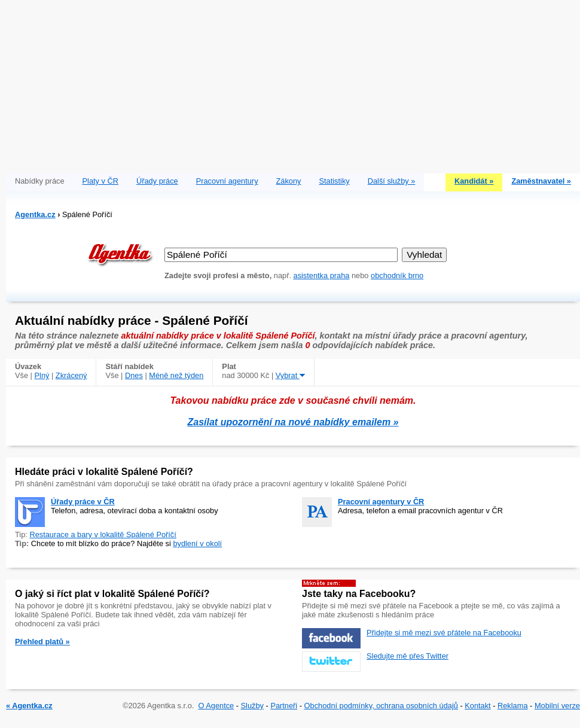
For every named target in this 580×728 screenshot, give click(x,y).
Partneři (284, 706)
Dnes (134, 375)
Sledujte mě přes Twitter (407, 656)
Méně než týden (176, 375)
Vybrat (290, 375)
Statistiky (335, 181)
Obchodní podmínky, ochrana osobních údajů (381, 706)
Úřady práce (157, 181)
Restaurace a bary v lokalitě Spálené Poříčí (103, 534)
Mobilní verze (557, 706)
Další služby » (392, 181)
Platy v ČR (100, 181)
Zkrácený (71, 375)
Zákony (289, 181)
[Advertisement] (293, 84)
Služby (252, 706)
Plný (42, 375)
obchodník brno (397, 275)
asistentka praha (322, 275)
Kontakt (477, 706)
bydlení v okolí (197, 543)
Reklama (513, 706)
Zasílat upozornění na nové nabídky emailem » (293, 422)
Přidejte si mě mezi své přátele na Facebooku (444, 633)
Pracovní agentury (227, 181)
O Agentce (216, 706)
